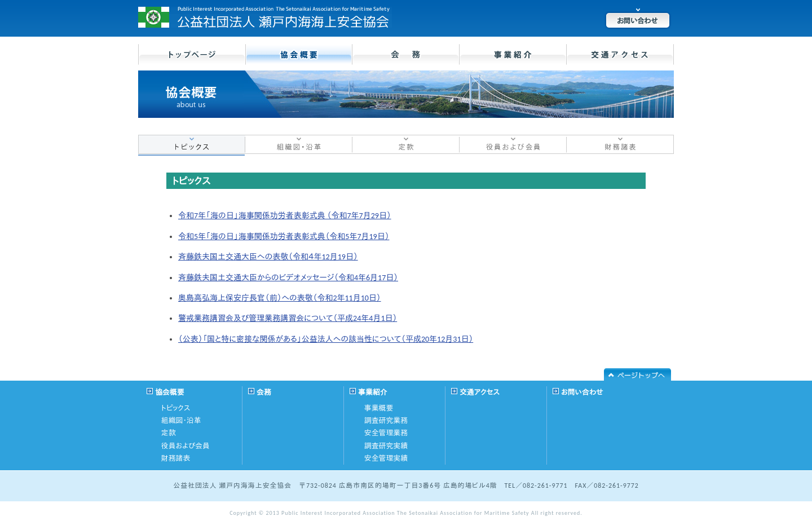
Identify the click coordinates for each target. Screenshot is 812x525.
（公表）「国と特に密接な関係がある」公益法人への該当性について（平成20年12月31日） (326, 339)
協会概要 (170, 392)
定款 (169, 433)
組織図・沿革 (181, 420)
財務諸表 (176, 458)
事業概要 (379, 408)
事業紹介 (373, 392)
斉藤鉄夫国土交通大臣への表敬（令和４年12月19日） (268, 257)
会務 (264, 392)
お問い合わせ (582, 392)
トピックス (176, 408)
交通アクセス (480, 392)
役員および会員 (186, 446)
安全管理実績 (386, 458)
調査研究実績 (386, 446)
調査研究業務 (386, 420)
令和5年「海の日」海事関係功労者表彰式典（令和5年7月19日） (284, 237)
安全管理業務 (386, 433)
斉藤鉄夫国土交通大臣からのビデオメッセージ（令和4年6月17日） (288, 278)
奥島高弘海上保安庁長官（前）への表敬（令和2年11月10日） (280, 298)
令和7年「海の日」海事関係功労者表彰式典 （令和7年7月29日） (285, 216)
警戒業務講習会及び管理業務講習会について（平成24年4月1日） (288, 318)
